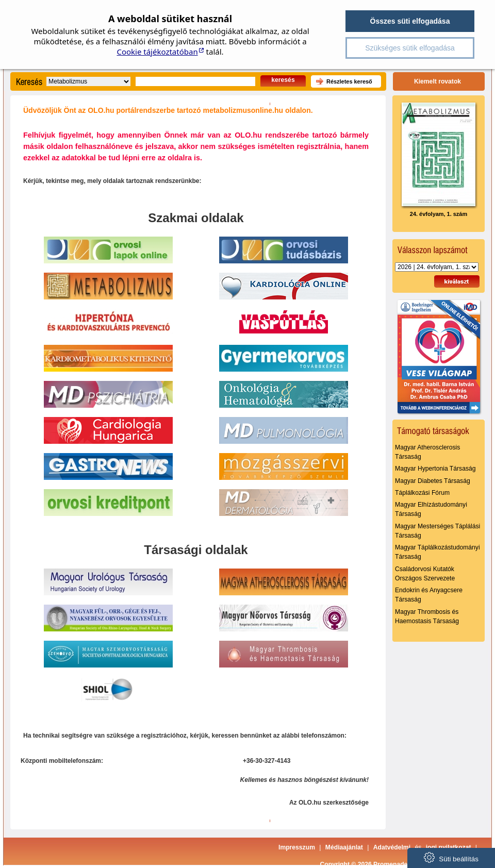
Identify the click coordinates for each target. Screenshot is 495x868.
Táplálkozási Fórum (422, 493)
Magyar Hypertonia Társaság (435, 469)
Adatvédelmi (392, 847)
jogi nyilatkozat (449, 847)
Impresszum (297, 847)
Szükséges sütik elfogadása (410, 48)
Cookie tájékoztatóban (157, 52)
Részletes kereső (349, 81)
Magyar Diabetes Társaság (433, 481)
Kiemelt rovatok (438, 81)
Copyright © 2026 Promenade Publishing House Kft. (397, 864)
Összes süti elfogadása (410, 21)
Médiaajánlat (344, 847)
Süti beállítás (451, 857)
